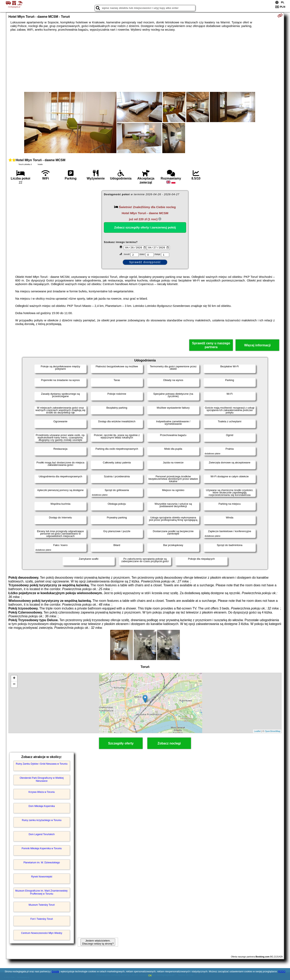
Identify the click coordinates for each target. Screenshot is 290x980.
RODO (282, 972)
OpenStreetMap (273, 731)
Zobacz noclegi (169, 743)
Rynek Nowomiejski (42, 877)
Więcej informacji (257, 345)
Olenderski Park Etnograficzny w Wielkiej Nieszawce (42, 779)
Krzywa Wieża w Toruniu (42, 792)
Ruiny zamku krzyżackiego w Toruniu (42, 820)
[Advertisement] (145, 62)
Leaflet (257, 731)
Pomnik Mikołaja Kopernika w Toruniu (42, 848)
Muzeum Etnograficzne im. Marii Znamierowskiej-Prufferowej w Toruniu (42, 892)
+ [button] (14, 678)
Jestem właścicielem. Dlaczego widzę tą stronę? (98, 942)
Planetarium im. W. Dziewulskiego (42, 863)
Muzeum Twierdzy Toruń (42, 905)
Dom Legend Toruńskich (42, 834)
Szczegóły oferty (121, 743)
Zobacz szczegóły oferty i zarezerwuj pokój (145, 227)
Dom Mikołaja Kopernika (42, 806)
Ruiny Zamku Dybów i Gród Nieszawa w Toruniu (42, 764)
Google (55, 972)
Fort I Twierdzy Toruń (42, 919)
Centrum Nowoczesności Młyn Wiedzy (42, 933)
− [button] (14, 684)
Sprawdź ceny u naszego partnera (211, 345)
